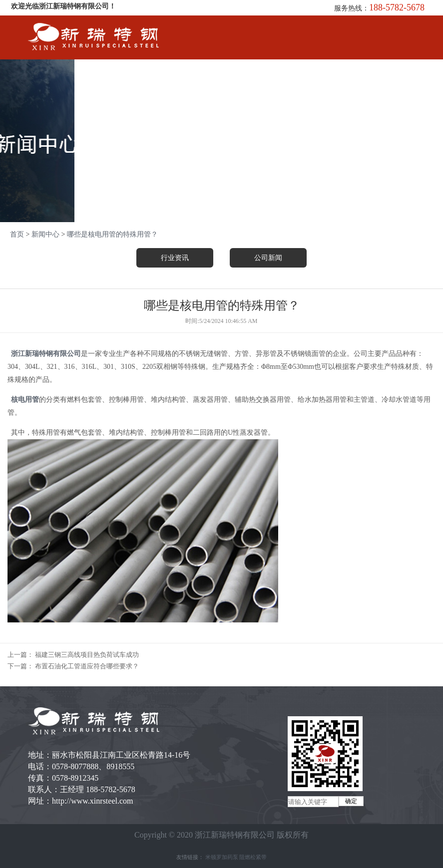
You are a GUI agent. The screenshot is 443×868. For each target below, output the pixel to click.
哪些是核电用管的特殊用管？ (112, 234)
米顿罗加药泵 (222, 857)
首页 (17, 234)
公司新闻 (268, 258)
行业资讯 (175, 258)
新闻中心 (45, 234)
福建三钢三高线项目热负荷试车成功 (87, 655)
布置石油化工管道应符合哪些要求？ (87, 666)
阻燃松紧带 (253, 857)
